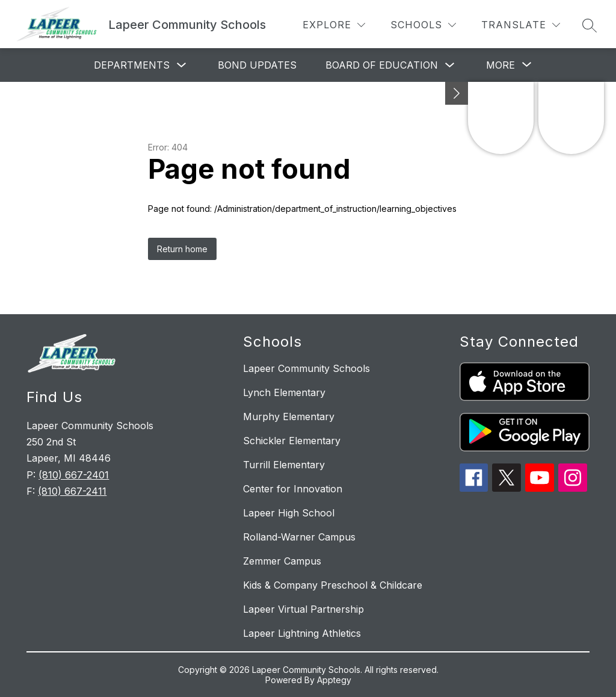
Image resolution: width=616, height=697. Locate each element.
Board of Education (382, 65)
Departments (132, 65)
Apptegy (334, 680)
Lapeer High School (289, 513)
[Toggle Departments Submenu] (182, 65)
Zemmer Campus (282, 561)
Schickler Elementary (292, 441)
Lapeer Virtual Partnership (303, 609)
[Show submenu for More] (500, 65)
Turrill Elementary (284, 465)
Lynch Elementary (284, 392)
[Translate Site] (521, 25)
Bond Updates (257, 65)
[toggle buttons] (457, 93)
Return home (182, 249)
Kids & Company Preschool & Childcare (333, 585)
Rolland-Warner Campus (299, 537)
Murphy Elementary (289, 417)
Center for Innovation (293, 489)
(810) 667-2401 (74, 475)
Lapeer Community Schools (306, 368)
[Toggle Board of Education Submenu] (450, 65)
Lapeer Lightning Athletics (302, 633)
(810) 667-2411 (72, 491)
